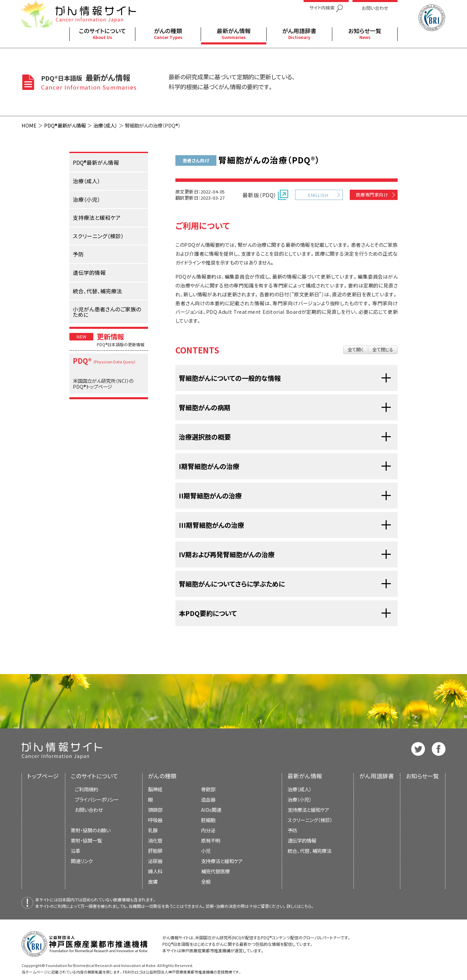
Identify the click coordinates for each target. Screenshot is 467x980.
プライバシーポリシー (97, 799)
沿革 (76, 851)
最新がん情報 (305, 776)
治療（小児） (299, 799)
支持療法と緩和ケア (308, 810)
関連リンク (82, 861)
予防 (292, 830)
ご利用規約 (86, 789)
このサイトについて (95, 776)
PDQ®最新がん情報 (65, 125)
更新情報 (110, 336)
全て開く (356, 350)
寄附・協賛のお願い (91, 830)
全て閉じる (383, 350)
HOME (29, 125)
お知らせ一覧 (422, 776)
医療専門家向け (372, 195)
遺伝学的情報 (302, 840)
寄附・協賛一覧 (86, 840)
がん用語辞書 (377, 776)
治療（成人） (105, 125)
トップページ (43, 776)
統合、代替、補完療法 (309, 851)
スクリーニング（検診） (310, 820)
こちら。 (308, 906)
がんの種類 (162, 776)
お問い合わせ (89, 810)
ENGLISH (318, 195)
